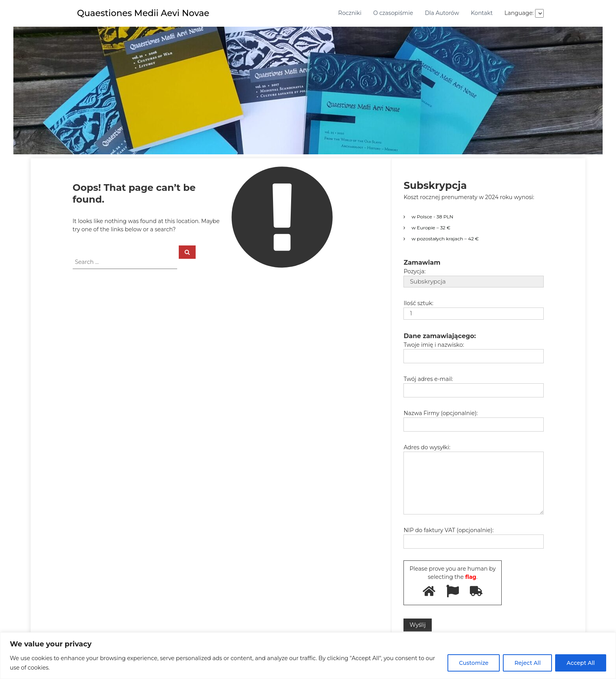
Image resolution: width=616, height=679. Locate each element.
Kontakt (482, 13)
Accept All (581, 663)
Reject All (527, 663)
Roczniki (350, 13)
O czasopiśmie (393, 13)
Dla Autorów (442, 13)
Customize (474, 663)
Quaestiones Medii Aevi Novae (143, 13)
